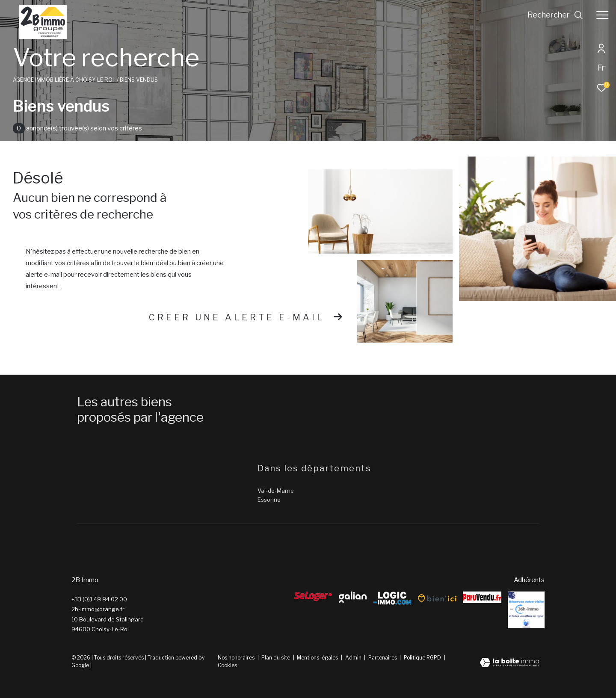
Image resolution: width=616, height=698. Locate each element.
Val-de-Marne (276, 491)
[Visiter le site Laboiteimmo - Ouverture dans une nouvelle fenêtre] (509, 663)
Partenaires (383, 658)
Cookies (227, 665)
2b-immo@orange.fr (98, 609)
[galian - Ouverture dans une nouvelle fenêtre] (353, 597)
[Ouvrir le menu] (602, 15)
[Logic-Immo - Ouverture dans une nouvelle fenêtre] (392, 599)
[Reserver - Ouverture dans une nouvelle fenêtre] (526, 610)
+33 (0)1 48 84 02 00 (99, 599)
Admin (354, 658)
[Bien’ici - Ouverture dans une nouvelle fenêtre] (437, 598)
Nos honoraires (236, 658)
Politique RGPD (422, 658)
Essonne (269, 500)
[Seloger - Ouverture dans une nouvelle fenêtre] (313, 596)
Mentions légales (318, 658)
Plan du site (276, 658)
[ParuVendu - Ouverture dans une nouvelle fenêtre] (482, 597)
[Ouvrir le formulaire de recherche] (555, 15)
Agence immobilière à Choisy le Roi (63, 80)
